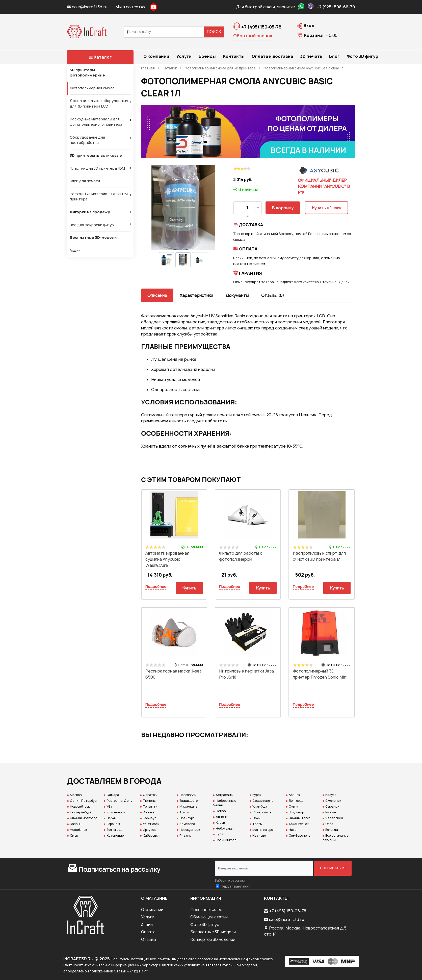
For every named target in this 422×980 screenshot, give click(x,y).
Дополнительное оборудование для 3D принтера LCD (100, 104)
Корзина (313, 35)
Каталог (100, 57)
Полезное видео (206, 910)
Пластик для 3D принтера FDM (97, 168)
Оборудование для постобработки (87, 140)
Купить (189, 588)
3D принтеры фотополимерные (87, 73)
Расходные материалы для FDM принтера (99, 197)
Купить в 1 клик (326, 208)
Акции (75, 250)
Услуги (148, 917)
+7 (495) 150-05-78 (288, 911)
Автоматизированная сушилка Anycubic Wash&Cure (167, 559)
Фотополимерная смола (92, 88)
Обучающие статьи (209, 917)
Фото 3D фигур (205, 925)
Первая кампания (235, 886)
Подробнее (156, 587)
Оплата (148, 932)
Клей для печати (85, 181)
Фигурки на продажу (90, 212)
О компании (152, 910)
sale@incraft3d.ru (88, 7)
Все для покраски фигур (92, 225)
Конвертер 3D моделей (213, 939)
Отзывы (149, 939)
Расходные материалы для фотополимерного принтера (96, 122)
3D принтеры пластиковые (96, 156)
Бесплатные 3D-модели (93, 238)
